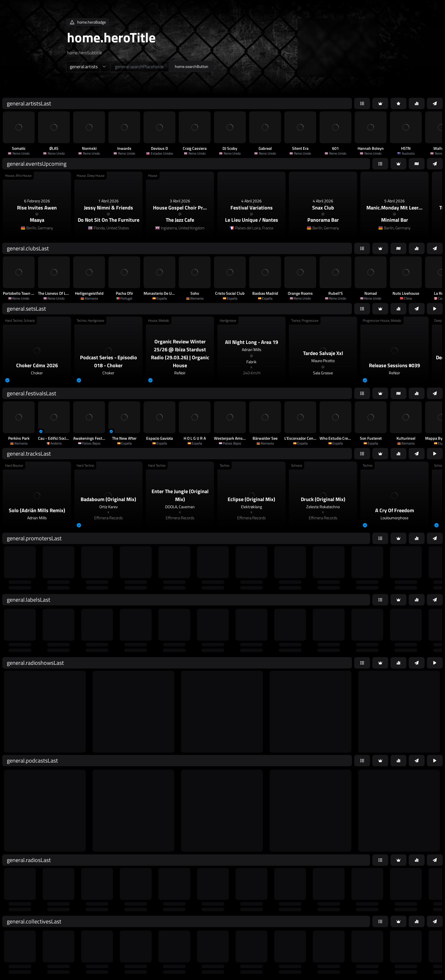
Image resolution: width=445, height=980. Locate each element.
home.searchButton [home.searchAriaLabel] (192, 66)
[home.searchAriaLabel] (139, 67)
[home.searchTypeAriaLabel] (88, 67)
